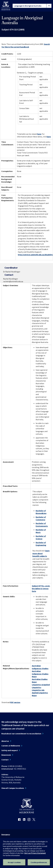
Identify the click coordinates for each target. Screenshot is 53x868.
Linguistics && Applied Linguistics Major (40, 693)
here (39, 134)
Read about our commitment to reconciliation (21, 734)
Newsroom (6, 755)
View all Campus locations (13, 788)
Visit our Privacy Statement (35, 853)
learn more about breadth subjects (41, 553)
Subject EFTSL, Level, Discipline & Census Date (41, 589)
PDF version (15, 702)
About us (5, 741)
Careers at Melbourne (11, 746)
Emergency (6, 834)
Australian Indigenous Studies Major (40, 674)
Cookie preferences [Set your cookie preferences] (39, 862)
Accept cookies (14, 862)
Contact (5, 760)
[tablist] (32, 6)
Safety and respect (10, 750)
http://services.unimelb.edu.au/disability (35, 255)
